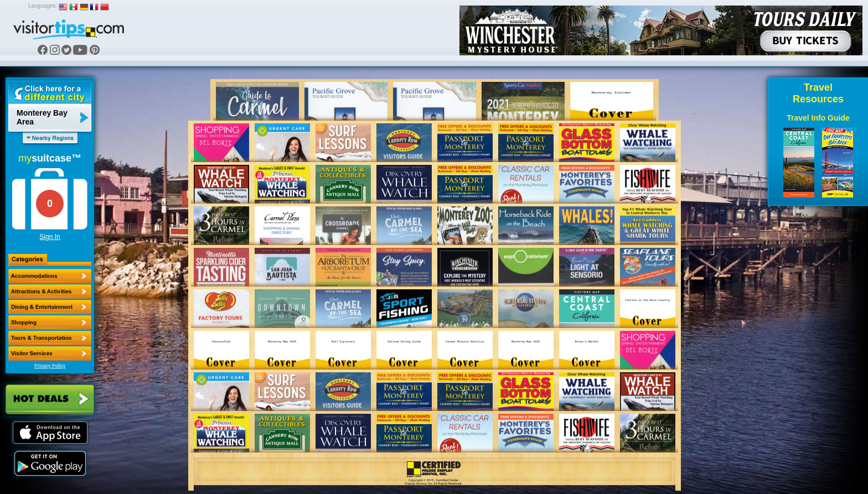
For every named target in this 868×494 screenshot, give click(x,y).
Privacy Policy (50, 366)
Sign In (50, 237)
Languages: (43, 6)
